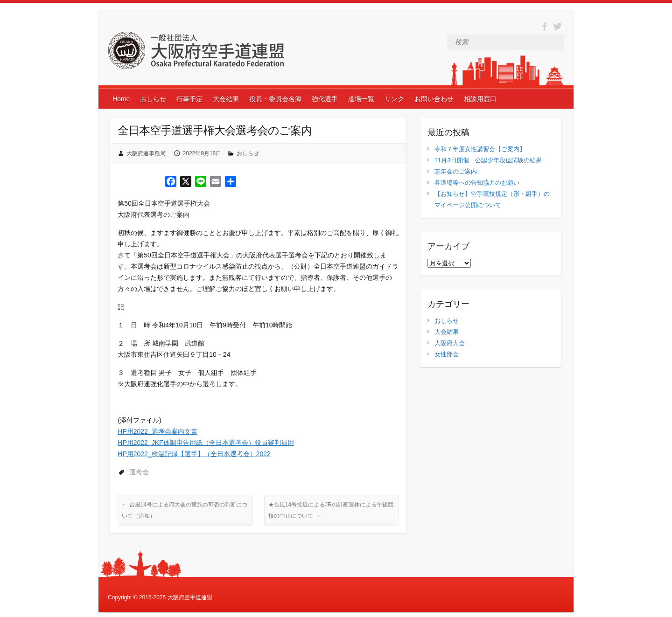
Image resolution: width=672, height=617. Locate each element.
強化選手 (325, 99)
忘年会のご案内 (456, 171)
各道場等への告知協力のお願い (477, 183)
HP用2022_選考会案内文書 (157, 431)
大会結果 (226, 99)
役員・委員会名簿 (275, 99)
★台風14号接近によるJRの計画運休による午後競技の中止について (331, 510)
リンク (394, 99)
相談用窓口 (480, 99)
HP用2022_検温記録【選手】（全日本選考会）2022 (194, 454)
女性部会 (447, 354)
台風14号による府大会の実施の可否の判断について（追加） (185, 510)
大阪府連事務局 (146, 153)
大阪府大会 (450, 343)
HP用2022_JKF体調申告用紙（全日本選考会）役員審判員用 (206, 443)
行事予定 (189, 99)
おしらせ (153, 99)
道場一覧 (361, 99)
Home (121, 99)
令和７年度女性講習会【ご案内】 (480, 149)
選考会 (139, 472)
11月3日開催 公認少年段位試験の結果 (488, 160)
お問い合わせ (434, 99)
